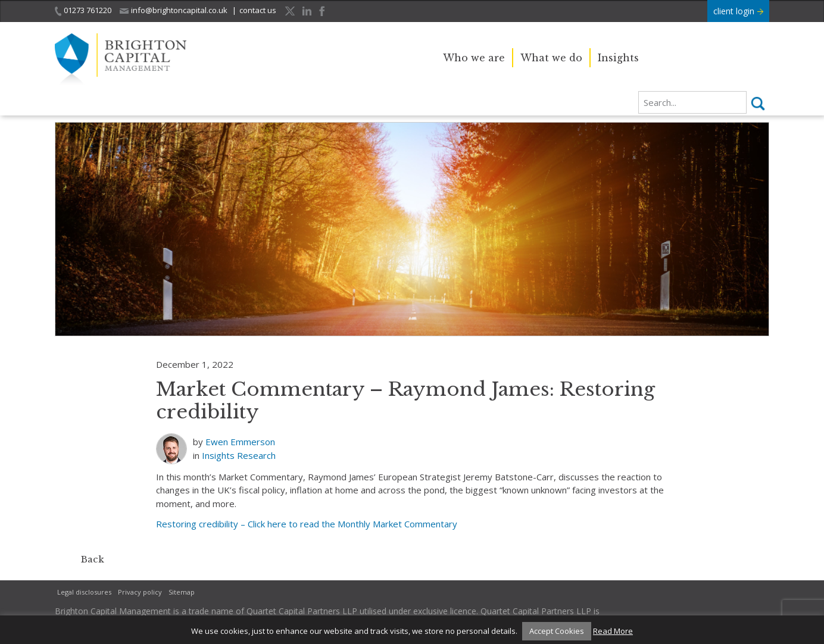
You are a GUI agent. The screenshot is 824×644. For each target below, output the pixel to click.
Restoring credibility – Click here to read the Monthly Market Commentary (307, 524)
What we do (551, 58)
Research (256, 455)
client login (738, 11)
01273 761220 (83, 10)
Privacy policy (140, 592)
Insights (618, 58)
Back (93, 559)
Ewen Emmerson (240, 442)
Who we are (474, 58)
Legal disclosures (84, 592)
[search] (692, 102)
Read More (613, 631)
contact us (258, 10)
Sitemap (182, 592)
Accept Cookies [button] (557, 631)
